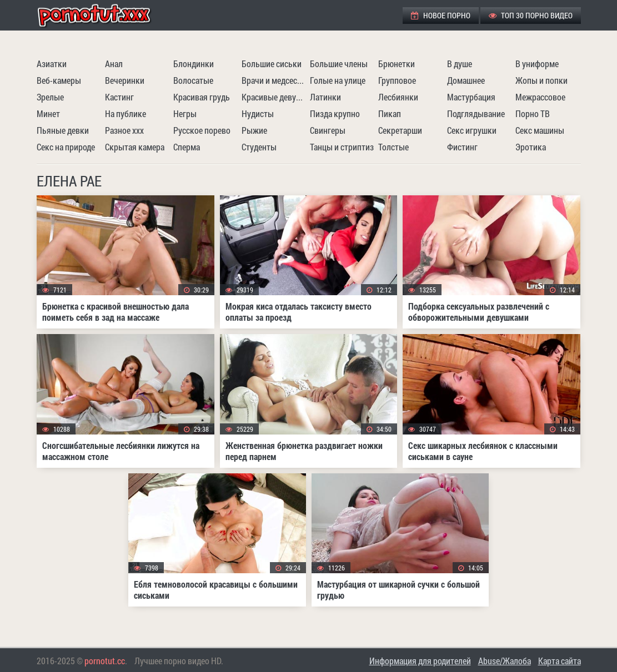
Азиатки (52, 64)
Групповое (397, 80)
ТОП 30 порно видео (531, 15)
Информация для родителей (420, 661)
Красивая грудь (202, 97)
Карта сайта (560, 661)
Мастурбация (471, 97)
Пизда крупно (335, 113)
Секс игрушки (472, 130)
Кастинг (119, 97)
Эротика (531, 147)
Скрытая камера (135, 147)
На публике (126, 113)
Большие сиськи (272, 64)
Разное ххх (124, 130)
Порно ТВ (533, 113)
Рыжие (254, 130)
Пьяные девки (63, 130)
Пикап (390, 113)
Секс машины (540, 130)
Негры (185, 113)
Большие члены (339, 64)
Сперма (187, 147)
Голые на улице (338, 80)
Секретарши (400, 130)
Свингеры (328, 130)
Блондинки (194, 64)
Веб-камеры (59, 80)
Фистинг (462, 147)
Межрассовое (540, 97)
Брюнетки (397, 64)
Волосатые (193, 80)
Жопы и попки (541, 80)
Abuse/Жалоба (505, 661)
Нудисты (258, 113)
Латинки (325, 97)
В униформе (537, 64)
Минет (48, 113)
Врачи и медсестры (274, 80)
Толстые (393, 147)
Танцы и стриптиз (342, 147)
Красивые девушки (274, 97)
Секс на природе (66, 147)
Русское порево (202, 130)
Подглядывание (476, 113)
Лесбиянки (398, 97)
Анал (114, 64)
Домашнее (466, 80)
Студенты (259, 147)
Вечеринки (125, 80)
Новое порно (441, 15)
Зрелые (50, 97)
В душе (460, 64)
